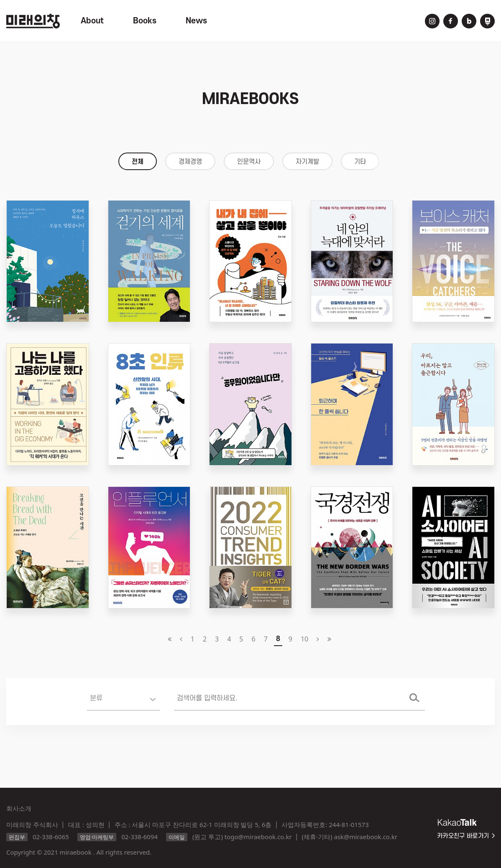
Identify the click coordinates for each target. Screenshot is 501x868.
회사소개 (19, 808)
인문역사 (249, 162)
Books (145, 21)
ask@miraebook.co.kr (366, 837)
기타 (360, 162)
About (92, 21)
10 (304, 639)
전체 (138, 162)
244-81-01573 (349, 825)
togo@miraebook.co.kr (258, 837)
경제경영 (190, 162)
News (196, 21)
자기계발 (307, 162)
